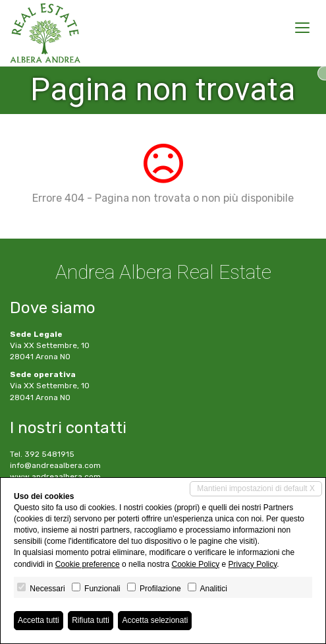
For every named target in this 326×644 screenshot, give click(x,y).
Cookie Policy (195, 564)
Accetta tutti (39, 620)
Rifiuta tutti (91, 620)
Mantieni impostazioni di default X (256, 488)
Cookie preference (88, 564)
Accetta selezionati (155, 620)
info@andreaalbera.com (55, 465)
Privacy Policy (253, 564)
